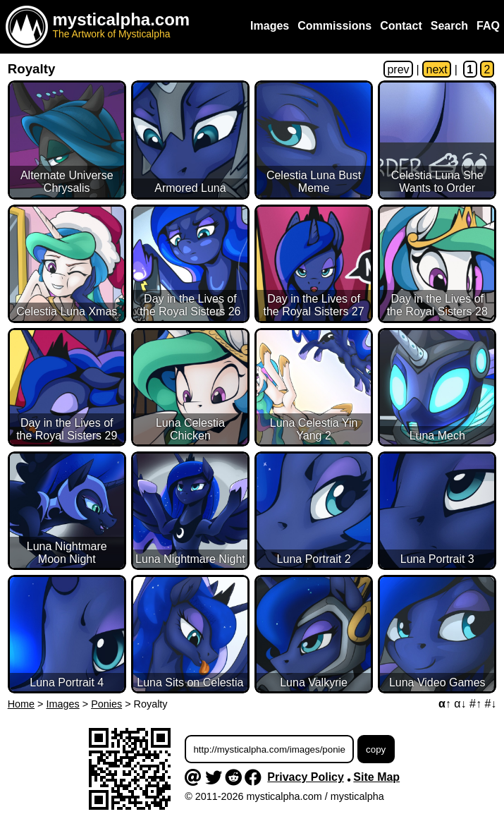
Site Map (376, 777)
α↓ (460, 704)
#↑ (475, 704)
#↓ (490, 704)
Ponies (106, 704)
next (437, 69)
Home (21, 704)
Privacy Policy (306, 777)
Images (63, 704)
